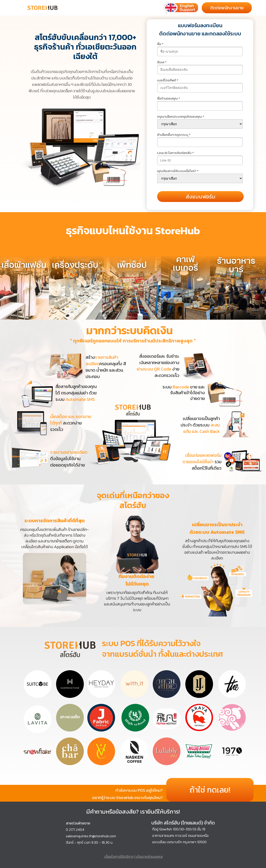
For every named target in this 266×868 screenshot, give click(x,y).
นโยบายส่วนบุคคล (149, 856)
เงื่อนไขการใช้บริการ (118, 856)
